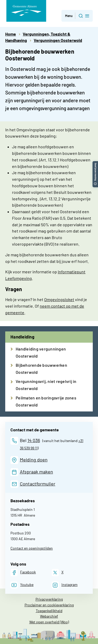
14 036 (34, 440)
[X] (58, 572)
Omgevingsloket (59, 299)
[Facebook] (23, 572)
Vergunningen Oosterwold (58, 40)
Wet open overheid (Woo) (49, 622)
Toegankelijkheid (49, 611)
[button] (95, 164)
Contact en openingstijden (32, 548)
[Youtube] (22, 585)
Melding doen (34, 460)
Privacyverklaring (49, 599)
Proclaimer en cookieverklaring (49, 605)
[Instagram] (65, 585)
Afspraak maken (36, 472)
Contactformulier (38, 484)
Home (11, 34)
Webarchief (49, 616)
